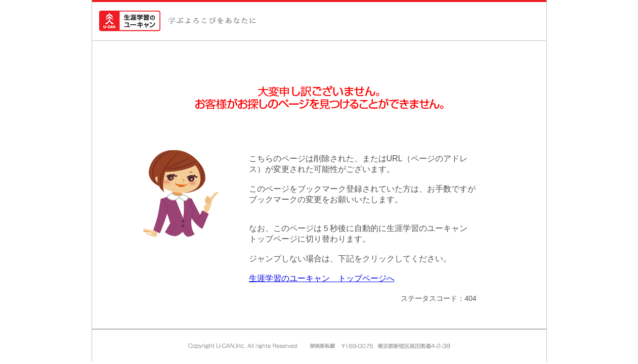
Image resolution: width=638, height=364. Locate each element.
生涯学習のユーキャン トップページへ (322, 278)
